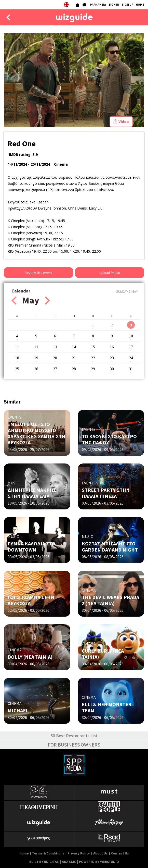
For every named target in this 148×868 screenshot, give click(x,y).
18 (17, 358)
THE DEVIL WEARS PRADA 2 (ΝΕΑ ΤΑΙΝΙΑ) (110, 600)
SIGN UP (127, 4)
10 (131, 336)
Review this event (38, 273)
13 (55, 347)
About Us (100, 853)
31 (131, 369)
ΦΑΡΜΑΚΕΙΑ (98, 4)
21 (74, 358)
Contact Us (120, 853)
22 (93, 358)
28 (74, 369)
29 (93, 369)
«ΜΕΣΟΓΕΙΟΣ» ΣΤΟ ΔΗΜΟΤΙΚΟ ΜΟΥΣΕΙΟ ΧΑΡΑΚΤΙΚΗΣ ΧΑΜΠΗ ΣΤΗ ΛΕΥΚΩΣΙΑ (36, 433)
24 (131, 358)
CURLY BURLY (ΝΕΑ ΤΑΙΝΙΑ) (103, 654)
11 (17, 347)
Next (47, 301)
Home (24, 853)
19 (36, 358)
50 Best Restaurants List (74, 736)
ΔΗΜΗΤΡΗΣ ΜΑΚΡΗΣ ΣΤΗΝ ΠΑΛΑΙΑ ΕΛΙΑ (32, 493)
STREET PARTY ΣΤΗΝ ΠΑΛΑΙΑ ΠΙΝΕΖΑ (106, 493)
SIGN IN (114, 4)
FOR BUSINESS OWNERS (74, 745)
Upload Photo (110, 273)
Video (124, 121)
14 (74, 347)
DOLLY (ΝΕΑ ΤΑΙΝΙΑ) (30, 657)
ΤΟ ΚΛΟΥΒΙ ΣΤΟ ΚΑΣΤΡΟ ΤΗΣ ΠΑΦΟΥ (109, 439)
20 (55, 358)
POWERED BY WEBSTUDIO (99, 862)
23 (112, 358)
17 (131, 347)
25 (17, 369)
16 (112, 347)
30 (112, 369)
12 (36, 347)
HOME (140, 4)
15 (93, 347)
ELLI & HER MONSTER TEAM (107, 707)
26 (36, 369)
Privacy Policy (79, 853)
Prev (14, 301)
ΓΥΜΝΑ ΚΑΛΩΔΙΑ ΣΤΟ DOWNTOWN (31, 547)
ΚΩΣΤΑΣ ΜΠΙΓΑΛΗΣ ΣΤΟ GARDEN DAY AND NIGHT (110, 547)
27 (55, 369)
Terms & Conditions (48, 853)
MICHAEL (18, 710)
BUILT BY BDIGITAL (44, 862)
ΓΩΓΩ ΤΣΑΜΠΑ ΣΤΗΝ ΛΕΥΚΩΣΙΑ (31, 600)
